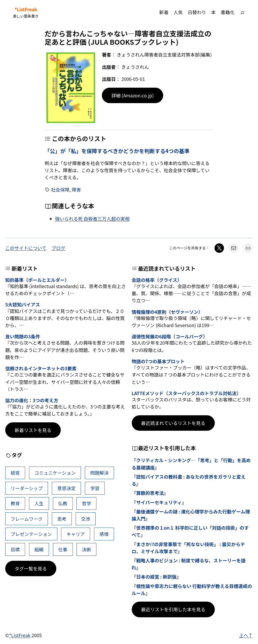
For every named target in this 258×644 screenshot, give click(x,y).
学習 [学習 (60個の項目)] (95, 488)
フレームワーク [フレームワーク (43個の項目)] (26, 519)
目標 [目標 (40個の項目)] (15, 549)
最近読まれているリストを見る (173, 423)
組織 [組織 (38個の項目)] (39, 549)
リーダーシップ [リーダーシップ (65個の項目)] (26, 488)
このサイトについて (26, 248)
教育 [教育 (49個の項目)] (15, 503)
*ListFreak (26, 9)
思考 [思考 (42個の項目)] (62, 519)
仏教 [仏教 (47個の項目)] (63, 503)
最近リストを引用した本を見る (173, 609)
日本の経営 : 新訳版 (156, 577)
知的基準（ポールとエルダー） (37, 280)
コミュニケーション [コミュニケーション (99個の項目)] (55, 473)
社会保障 (60, 190)
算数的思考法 (150, 493)
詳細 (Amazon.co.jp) (133, 95)
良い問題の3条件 (23, 336)
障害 (76, 190)
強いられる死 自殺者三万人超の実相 (92, 219)
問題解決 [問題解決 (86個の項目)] (100, 473)
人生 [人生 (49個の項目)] (39, 503)
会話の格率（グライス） (157, 280)
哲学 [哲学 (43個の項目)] (87, 503)
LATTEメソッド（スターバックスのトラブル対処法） (186, 393)
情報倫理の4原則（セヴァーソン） (167, 312)
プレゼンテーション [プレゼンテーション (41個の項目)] (31, 534)
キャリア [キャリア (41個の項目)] (76, 534)
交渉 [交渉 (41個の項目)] (86, 519)
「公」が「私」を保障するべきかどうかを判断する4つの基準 (117, 151)
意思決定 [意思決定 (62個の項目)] (67, 488)
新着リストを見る (33, 430)
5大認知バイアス (23, 304)
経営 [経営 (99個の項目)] (15, 473)
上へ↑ (246, 635)
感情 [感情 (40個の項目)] (104, 534)
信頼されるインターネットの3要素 (41, 368)
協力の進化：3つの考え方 (32, 400)
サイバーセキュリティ (159, 502)
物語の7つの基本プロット (158, 361)
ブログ (59, 248)
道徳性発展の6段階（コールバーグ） (170, 336)
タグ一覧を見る (31, 569)
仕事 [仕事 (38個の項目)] (63, 549)
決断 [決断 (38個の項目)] (87, 549)
